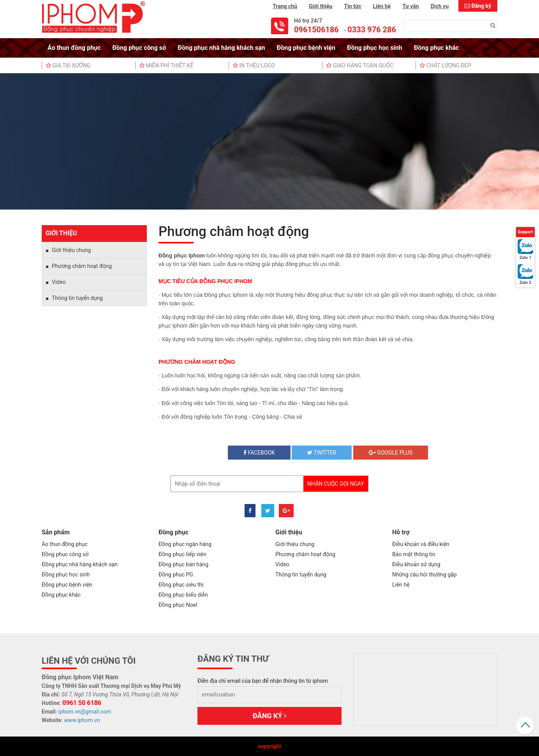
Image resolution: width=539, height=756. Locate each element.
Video (59, 282)
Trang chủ (285, 6)
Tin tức (352, 6)
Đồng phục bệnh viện (306, 48)
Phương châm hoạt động (82, 266)
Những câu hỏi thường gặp (425, 574)
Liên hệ (382, 6)
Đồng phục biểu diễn (183, 595)
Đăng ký (481, 6)
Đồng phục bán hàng (183, 564)
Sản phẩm (56, 532)
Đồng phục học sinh (375, 48)
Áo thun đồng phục (74, 48)
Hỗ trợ (401, 532)
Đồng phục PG (176, 574)
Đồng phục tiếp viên (182, 554)
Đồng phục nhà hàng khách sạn (221, 48)
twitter (322, 453)
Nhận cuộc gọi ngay (336, 484)
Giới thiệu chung (71, 250)
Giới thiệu (321, 6)
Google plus (391, 453)
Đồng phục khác (436, 48)
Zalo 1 (526, 258)
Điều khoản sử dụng (416, 564)
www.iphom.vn (82, 720)
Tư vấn (410, 6)
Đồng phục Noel (178, 605)
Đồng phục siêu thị (181, 585)
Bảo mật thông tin (414, 554)
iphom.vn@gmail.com (85, 712)
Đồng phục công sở (139, 48)
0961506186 (316, 30)
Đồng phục (174, 532)
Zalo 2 (526, 283)
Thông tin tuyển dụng (77, 298)
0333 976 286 (372, 30)
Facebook (259, 453)
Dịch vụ (440, 6)
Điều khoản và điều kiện (421, 544)
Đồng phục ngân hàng (185, 544)
